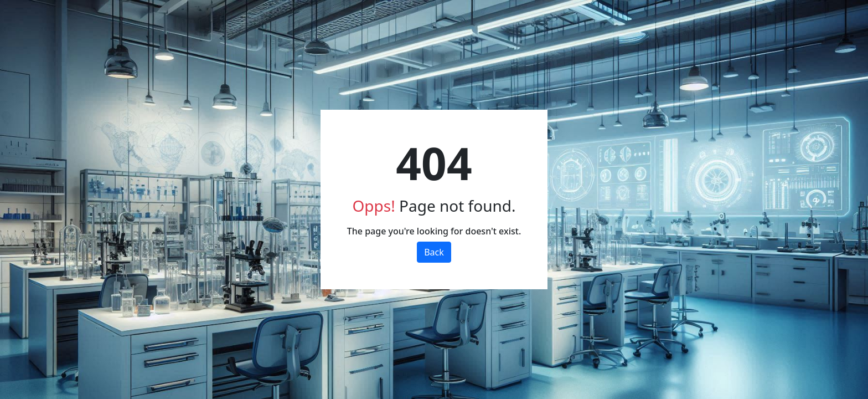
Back (434, 252)
